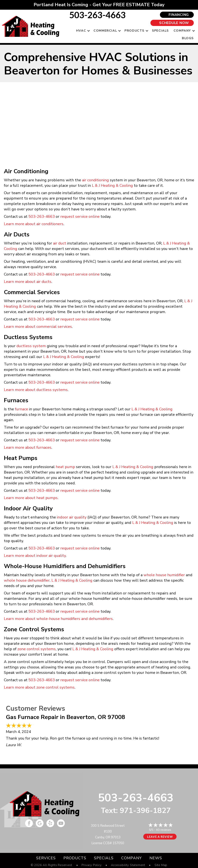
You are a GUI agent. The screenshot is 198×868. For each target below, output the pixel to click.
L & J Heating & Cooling (112, 186)
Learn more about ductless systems (36, 390)
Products (134, 31)
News (156, 858)
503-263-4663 (97, 15)
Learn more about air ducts (28, 282)
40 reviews (163, 830)
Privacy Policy (92, 865)
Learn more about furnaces (28, 447)
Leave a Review (160, 837)
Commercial (105, 31)
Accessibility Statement (128, 865)
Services (46, 858)
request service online (80, 217)
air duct (60, 243)
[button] (89, 31)
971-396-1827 (145, 811)
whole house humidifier (164, 575)
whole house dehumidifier (27, 580)
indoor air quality (72, 517)
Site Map (161, 865)
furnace (21, 409)
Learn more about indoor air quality (35, 556)
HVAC (81, 31)
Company (182, 31)
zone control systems (37, 649)
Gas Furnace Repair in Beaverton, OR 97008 (65, 717)
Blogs (188, 38)
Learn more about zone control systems (39, 687)
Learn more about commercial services (38, 327)
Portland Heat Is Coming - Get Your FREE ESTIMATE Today (99, 5)
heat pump (65, 467)
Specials (160, 31)
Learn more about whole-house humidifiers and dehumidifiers (58, 619)
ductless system (31, 346)
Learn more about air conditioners (34, 224)
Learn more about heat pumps (31, 498)
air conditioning (95, 180)
